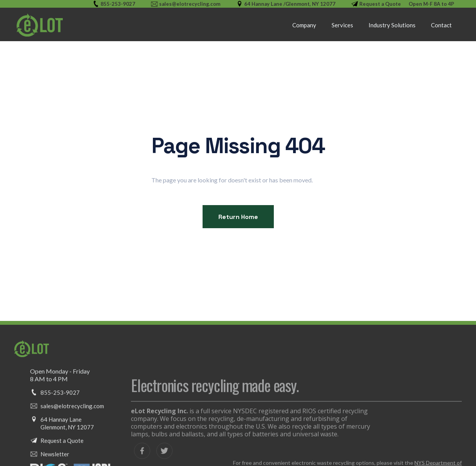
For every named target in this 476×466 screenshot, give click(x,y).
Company (304, 25)
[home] (40, 25)
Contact (441, 25)
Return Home (238, 217)
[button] (342, 25)
